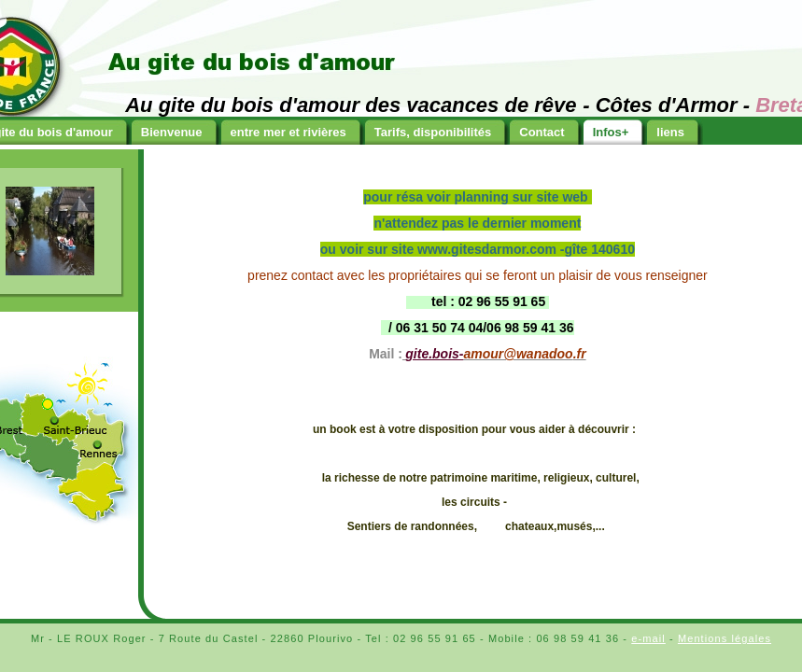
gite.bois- (434, 354)
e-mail (648, 638)
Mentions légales (725, 638)
